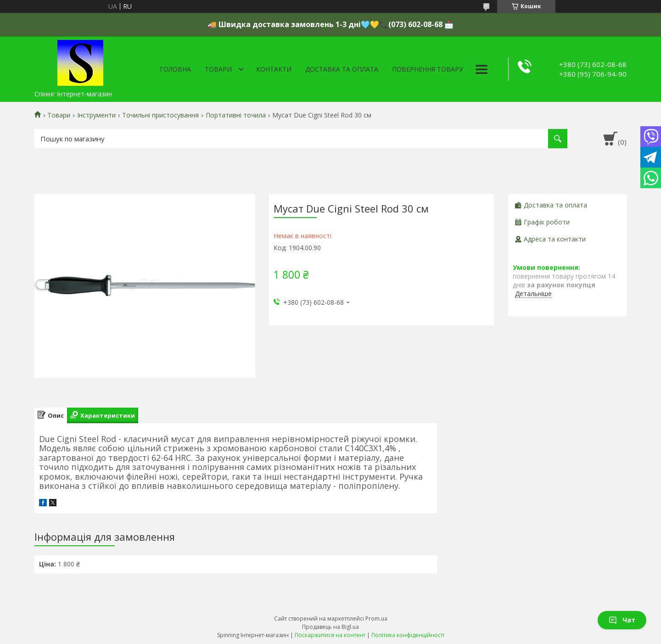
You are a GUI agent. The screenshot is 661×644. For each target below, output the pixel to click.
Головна (175, 69)
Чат (622, 620)
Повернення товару (428, 69)
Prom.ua (376, 619)
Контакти (274, 69)
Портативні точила (236, 115)
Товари (218, 69)
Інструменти (96, 115)
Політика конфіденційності (408, 635)
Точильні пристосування (160, 115)
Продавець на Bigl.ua (330, 627)
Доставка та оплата (342, 69)
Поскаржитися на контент (330, 635)
